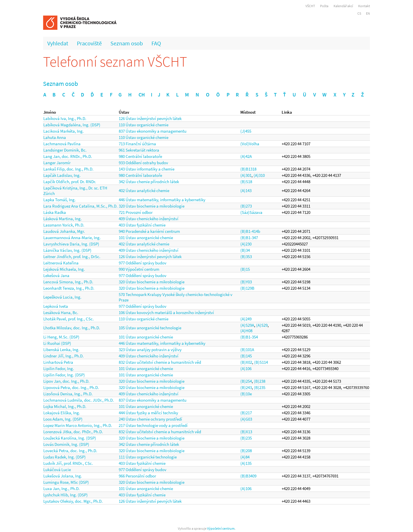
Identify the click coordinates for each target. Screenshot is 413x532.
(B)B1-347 (249, 238)
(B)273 (246, 206)
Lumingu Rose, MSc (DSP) (66, 482)
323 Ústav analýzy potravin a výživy (150, 350)
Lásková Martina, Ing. (63, 219)
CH (142, 95)
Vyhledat (58, 43)
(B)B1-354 (249, 337)
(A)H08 (246, 331)
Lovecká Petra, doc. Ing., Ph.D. (70, 451)
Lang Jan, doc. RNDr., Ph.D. (68, 156)
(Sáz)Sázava (251, 212)
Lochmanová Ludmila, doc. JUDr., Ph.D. (79, 400)
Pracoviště (89, 43)
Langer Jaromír (57, 163)
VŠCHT (310, 6)
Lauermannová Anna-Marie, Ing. (72, 238)
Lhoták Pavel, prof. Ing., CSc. (69, 319)
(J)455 (246, 131)
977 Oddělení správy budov (143, 263)
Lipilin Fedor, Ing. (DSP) (64, 375)
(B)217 (246, 413)
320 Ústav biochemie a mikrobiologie (152, 206)
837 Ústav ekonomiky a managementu (153, 131)
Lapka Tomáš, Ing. (60, 200)
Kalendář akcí (343, 6)
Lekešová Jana (56, 275)
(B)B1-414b (250, 231)
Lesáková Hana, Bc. (61, 313)
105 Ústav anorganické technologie (150, 328)
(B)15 (245, 269)
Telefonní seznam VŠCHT (115, 62)
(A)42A (246, 156)
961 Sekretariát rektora (139, 150)
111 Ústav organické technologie (148, 457)
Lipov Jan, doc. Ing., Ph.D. (66, 381)
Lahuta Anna (55, 137)
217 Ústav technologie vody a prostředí (153, 425)
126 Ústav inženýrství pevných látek (150, 118)
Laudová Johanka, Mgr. (64, 231)
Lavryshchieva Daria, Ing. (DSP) (71, 244)
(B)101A (247, 350)
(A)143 (246, 190)
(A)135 (246, 463)
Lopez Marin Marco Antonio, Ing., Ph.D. (78, 425)
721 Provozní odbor (136, 212)
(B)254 (246, 381)
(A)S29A (247, 325)
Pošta (324, 6)
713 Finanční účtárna (137, 144)
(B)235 (260, 387)
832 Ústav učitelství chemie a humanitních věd (160, 362)
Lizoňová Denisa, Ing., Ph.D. (68, 394)
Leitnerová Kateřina (61, 263)
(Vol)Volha (250, 144)
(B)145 (246, 356)
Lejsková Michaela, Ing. (64, 269)
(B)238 (260, 381)
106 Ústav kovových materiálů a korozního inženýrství (166, 313)
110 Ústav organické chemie (144, 125)
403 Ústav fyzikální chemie (142, 225)
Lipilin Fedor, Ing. (59, 368)
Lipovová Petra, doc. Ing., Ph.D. (71, 387)
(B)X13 (246, 432)
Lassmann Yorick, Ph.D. (64, 225)
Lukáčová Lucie (57, 470)
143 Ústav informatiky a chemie (147, 169)
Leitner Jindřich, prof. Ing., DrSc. (72, 257)
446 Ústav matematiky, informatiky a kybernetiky (162, 200)
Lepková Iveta (56, 306)
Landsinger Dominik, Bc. (65, 150)
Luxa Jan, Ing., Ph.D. (62, 489)
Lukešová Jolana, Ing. (63, 476)
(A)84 (245, 457)
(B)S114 (261, 362)
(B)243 (246, 387)
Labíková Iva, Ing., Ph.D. (65, 118)
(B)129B (247, 288)
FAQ (156, 43)
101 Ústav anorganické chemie (146, 238)
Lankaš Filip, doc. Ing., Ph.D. (68, 169)
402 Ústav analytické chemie (144, 190)
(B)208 (246, 451)
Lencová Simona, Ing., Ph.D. (68, 282)
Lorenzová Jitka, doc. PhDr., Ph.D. (73, 432)
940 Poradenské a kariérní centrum (149, 231)
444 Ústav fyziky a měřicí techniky (148, 413)
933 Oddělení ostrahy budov (143, 163)
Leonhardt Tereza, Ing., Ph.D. (69, 288)
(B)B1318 (248, 169)
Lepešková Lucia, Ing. (62, 297)
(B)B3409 (248, 476)
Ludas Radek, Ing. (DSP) (65, 457)
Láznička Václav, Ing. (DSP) (67, 250)
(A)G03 (246, 419)
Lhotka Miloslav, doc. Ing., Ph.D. (72, 328)
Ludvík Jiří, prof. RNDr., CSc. (68, 463)
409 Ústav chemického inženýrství (149, 219)
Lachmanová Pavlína (62, 144)
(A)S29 (262, 325)
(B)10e (246, 394)
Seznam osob (127, 43)
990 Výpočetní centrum (139, 269)
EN (368, 13)
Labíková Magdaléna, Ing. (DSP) (72, 125)
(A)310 (259, 175)
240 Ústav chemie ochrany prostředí (150, 419)
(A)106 (246, 368)
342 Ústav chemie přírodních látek (149, 182)
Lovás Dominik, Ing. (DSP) (66, 444)
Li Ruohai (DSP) (57, 343)
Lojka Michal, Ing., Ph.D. (65, 406)
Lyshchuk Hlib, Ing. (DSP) (66, 495)
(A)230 (246, 244)
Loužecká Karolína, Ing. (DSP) (70, 438)
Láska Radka (55, 212)
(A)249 (246, 319)
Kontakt (364, 6)
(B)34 (245, 250)
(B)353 (246, 257)
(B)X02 (246, 362)
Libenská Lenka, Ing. (61, 350)
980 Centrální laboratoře (140, 156)
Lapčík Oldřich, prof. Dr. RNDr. (70, 182)
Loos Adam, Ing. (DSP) (63, 419)
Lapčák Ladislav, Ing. (62, 175)
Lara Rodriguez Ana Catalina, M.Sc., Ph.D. (80, 206)
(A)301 (246, 175)
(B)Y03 (246, 282)
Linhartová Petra (58, 362)
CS (359, 13)
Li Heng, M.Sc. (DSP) (61, 337)
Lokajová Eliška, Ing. (62, 413)
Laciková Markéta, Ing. (64, 131)
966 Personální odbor (137, 476)
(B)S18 (246, 182)
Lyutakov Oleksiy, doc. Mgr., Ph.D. (73, 501)
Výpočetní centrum (221, 528)
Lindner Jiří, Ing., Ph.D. (64, 356)
